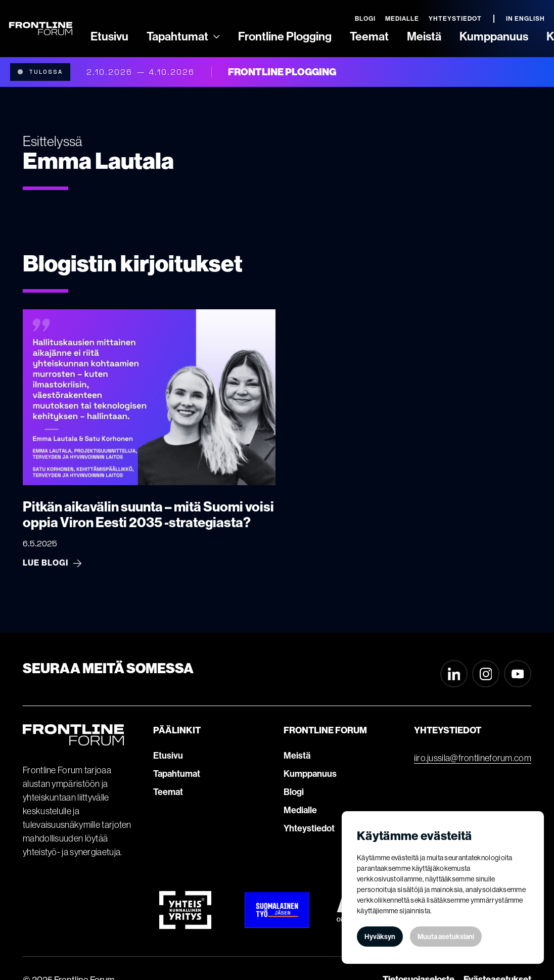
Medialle (300, 810)
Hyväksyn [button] (380, 937)
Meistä (297, 756)
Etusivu (168, 756)
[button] (183, 37)
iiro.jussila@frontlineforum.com (473, 758)
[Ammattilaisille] (217, 37)
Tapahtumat (177, 774)
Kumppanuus (310, 774)
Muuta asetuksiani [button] (446, 937)
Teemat (168, 792)
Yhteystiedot (309, 828)
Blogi (294, 792)
